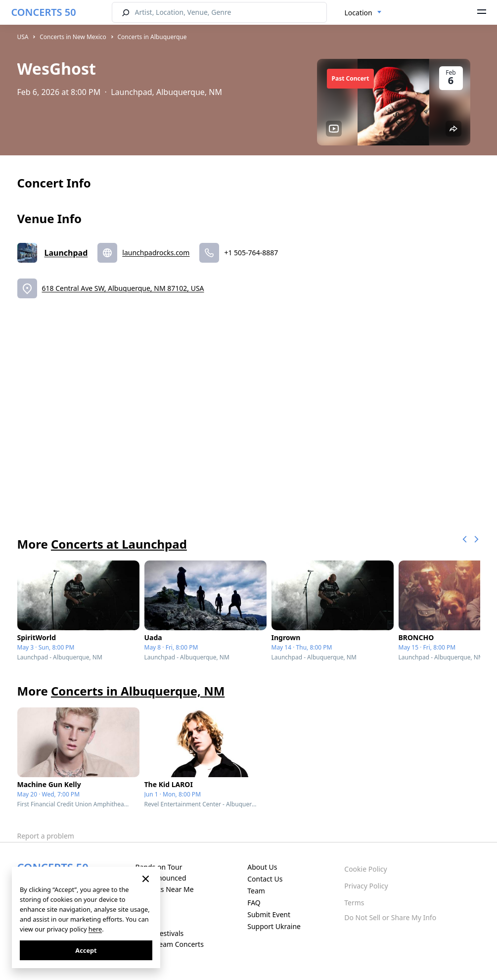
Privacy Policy (366, 886)
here (95, 929)
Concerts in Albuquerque (152, 37)
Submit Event (269, 914)
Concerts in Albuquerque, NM (138, 691)
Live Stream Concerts (169, 944)
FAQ (254, 903)
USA (23, 37)
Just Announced (160, 878)
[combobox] (363, 13)
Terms (354, 903)
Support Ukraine (274, 926)
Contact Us (265, 879)
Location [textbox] (359, 13)
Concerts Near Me (164, 889)
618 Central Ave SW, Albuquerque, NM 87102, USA (123, 288)
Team (256, 891)
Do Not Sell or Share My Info (390, 917)
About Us (262, 867)
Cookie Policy (365, 869)
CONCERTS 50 (44, 12)
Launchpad (66, 253)
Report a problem (46, 836)
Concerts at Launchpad (119, 544)
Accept (86, 950)
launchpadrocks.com (156, 253)
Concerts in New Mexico (73, 37)
